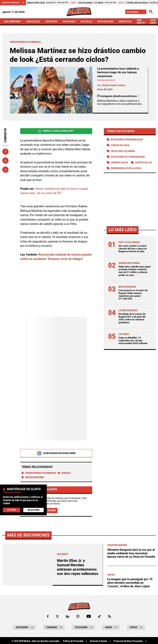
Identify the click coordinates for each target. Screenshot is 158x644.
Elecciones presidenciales (127, 140)
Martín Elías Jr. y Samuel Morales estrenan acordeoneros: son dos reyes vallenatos (78, 567)
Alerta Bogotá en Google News (56, 453)
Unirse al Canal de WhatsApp (56, 131)
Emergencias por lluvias (126, 168)
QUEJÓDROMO (12, 21)
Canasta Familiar (10, 3)
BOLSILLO (86, 21)
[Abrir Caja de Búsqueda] (151, 12)
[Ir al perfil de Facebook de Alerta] (48, 616)
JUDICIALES (33, 21)
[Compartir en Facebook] (5, 152)
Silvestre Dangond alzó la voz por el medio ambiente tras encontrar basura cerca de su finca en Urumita (131, 553)
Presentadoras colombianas (39, 473)
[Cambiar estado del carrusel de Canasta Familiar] (23, 3)
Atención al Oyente (98, 641)
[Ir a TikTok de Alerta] (99, 616)
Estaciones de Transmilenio (128, 157)
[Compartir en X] (5, 161)
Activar (11, 510)
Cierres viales (119, 163)
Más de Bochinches (28, 535)
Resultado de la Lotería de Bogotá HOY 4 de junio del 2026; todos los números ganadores (132, 318)
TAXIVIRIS (51, 21)
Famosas (64, 473)
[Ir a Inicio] (79, 12)
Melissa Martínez (33, 477)
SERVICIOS (125, 21)
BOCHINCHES (105, 21)
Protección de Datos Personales (128, 641)
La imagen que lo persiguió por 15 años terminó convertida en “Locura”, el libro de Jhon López (130, 583)
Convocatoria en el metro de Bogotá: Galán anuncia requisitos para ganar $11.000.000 (133, 295)
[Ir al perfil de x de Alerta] (57, 616)
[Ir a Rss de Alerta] (109, 616)
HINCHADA (69, 21)
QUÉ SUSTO (141, 21)
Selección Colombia (123, 151)
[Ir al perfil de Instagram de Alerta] (78, 616)
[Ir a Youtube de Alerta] (89, 616)
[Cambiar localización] (136, 12)
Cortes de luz (144, 163)
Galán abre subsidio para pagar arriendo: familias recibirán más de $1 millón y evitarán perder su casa (135, 271)
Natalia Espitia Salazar (114, 85)
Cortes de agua (120, 145)
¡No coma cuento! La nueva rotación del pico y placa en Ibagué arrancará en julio (133, 249)
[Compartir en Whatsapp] (5, 170)
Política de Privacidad (73, 641)
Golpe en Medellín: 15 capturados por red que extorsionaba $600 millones (133, 341)
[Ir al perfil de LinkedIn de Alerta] (68, 616)
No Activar (33, 510)
